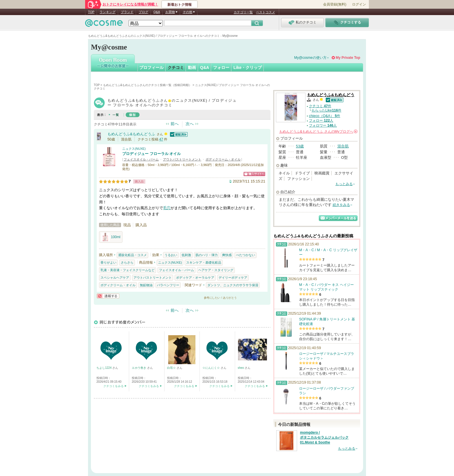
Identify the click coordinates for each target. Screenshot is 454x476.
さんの (318, 132)
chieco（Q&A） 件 (325, 116)
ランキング (108, 12)
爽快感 (227, 255)
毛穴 (167, 208)
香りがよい (108, 262)
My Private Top (348, 58)
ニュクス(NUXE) (134, 149)
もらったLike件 (326, 110)
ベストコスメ (266, 12)
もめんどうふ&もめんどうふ (131, 134)
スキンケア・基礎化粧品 (204, 262)
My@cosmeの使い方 (310, 58)
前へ (175, 124)
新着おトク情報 (180, 5)
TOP (91, 12)
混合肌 (343, 146)
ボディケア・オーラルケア (195, 278)
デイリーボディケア (233, 278)
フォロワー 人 (323, 125)
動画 (192, 68)
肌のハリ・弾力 (207, 255)
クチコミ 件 (320, 106)
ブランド (127, 12)
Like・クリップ (248, 68)
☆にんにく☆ (212, 368)
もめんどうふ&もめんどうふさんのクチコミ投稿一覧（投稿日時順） (148, 85)
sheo (241, 368)
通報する (108, 296)
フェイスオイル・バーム (141, 159)
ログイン (359, 4)
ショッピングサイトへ (254, 174)
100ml (111, 237)
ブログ (143, 12)
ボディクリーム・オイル (223, 159)
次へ (190, 124)
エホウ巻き (139, 368)
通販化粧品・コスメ (132, 255)
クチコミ (176, 68)
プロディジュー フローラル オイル (151, 154)
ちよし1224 (104, 368)
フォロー (221, 68)
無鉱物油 (146, 285)
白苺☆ (172, 368)
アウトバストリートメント (182, 159)
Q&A (157, 12)
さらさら (127, 262)
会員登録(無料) (335, 4)
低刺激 (186, 255)
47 (161, 139)
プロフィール (151, 68)
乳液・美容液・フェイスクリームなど (128, 270)
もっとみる (344, 184)
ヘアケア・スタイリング (216, 270)
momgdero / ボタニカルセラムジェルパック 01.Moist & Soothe (324, 437)
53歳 (300, 146)
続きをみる (341, 205)
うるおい (171, 255)
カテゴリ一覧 (243, 12)
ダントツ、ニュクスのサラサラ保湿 (233, 285)
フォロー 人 (321, 121)
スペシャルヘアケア (115, 278)
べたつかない (246, 255)
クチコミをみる (113, 386)
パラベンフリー (168, 285)
